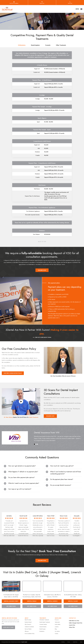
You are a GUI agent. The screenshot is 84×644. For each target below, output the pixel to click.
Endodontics (42, 631)
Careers (56, 634)
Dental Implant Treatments (45, 622)
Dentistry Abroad (28, 622)
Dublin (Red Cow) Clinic (74, 621)
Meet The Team (28, 620)
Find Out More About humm (43, 337)
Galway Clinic (72, 627)
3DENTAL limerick (52, 601)
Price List (57, 620)
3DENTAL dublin (32, 601)
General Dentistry (43, 627)
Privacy (69, 642)
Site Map (63, 642)
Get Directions (11, 606)
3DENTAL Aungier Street (11, 601)
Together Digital (24, 642)
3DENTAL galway (73, 601)
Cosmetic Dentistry (43, 624)
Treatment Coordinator (29, 627)
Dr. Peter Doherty (8, 417)
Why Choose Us (28, 624)
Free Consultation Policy (30, 634)
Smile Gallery (58, 624)
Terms (81, 642)
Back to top (42, 242)
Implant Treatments (34, 417)
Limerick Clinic (72, 625)
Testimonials (57, 622)
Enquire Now (42, 3)
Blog (56, 629)
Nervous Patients (28, 629)
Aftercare (27, 631)
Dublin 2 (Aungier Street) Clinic (76, 623)
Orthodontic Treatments (44, 620)
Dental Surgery (42, 629)
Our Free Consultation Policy (13, 373)
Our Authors (57, 631)
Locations (57, 627)
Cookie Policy (75, 642)
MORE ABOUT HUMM (8, 627)
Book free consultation (14, 3)
